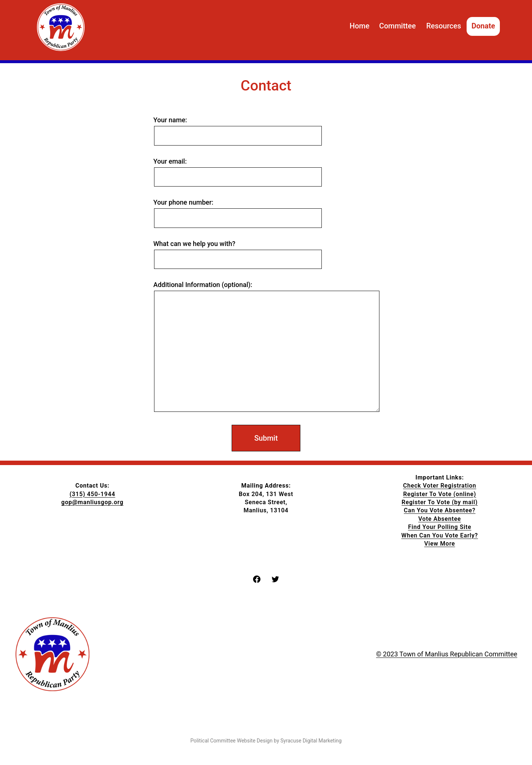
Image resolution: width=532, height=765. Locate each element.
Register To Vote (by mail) (440, 502)
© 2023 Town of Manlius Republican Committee (447, 654)
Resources (444, 26)
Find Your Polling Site (439, 527)
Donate (483, 26)
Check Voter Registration (440, 486)
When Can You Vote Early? (439, 535)
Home (359, 26)
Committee (397, 26)
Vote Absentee (440, 519)
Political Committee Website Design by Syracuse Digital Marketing (266, 741)
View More (439, 544)
